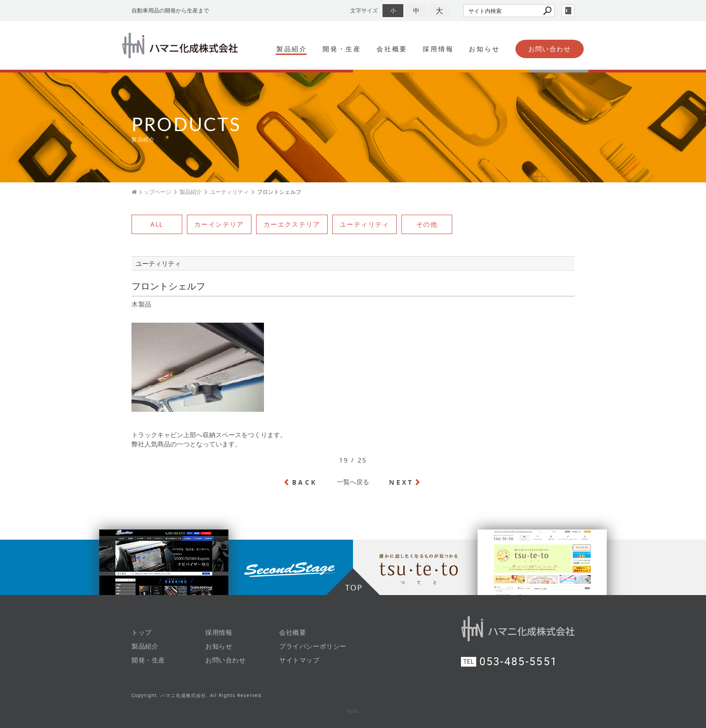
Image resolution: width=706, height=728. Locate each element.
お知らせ (484, 49)
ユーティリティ (365, 224)
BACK (305, 482)
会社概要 (392, 49)
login (568, 11)
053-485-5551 (519, 662)
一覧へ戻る (353, 482)
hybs (353, 711)
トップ (142, 632)
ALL (157, 224)
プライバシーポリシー (313, 646)
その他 (427, 224)
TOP (354, 587)
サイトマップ (299, 660)
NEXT (401, 482)
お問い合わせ (550, 49)
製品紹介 (292, 49)
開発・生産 (342, 49)
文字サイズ (364, 10)
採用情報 (438, 49)
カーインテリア (219, 224)
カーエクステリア (292, 224)
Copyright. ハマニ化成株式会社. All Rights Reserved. (197, 695)
